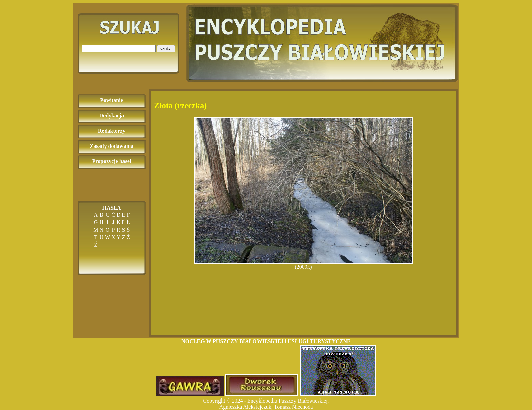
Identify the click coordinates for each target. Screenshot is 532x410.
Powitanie (112, 100)
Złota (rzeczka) (180, 105)
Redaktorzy (112, 131)
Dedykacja (112, 115)
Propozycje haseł (112, 161)
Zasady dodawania (112, 146)
